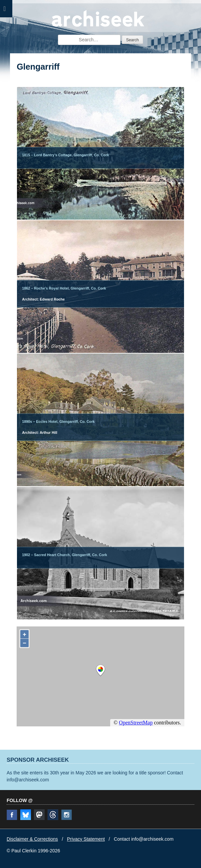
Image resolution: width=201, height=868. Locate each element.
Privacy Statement (86, 839)
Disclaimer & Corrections (32, 839)
